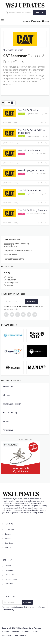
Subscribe (31, 301)
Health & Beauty (10, 412)
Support (8, 566)
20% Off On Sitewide (28, 110)
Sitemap (16, 632)
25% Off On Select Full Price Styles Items (32, 132)
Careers (8, 534)
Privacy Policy (21, 636)
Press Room (9, 570)
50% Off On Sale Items (29, 150)
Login (45, 21)
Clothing (7, 395)
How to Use (9, 575)
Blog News (9, 543)
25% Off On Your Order (30, 190)
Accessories (8, 386)
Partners (25, 632)
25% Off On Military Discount (33, 210)
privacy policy (13, 309)
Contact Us (9, 584)
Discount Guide (11, 579)
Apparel (7, 421)
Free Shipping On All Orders (32, 170)
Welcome (6, 632)
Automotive (8, 430)
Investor (8, 539)
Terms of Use (7, 636)
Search (40, 12)
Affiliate (8, 548)
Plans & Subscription (12, 404)
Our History (9, 529)
